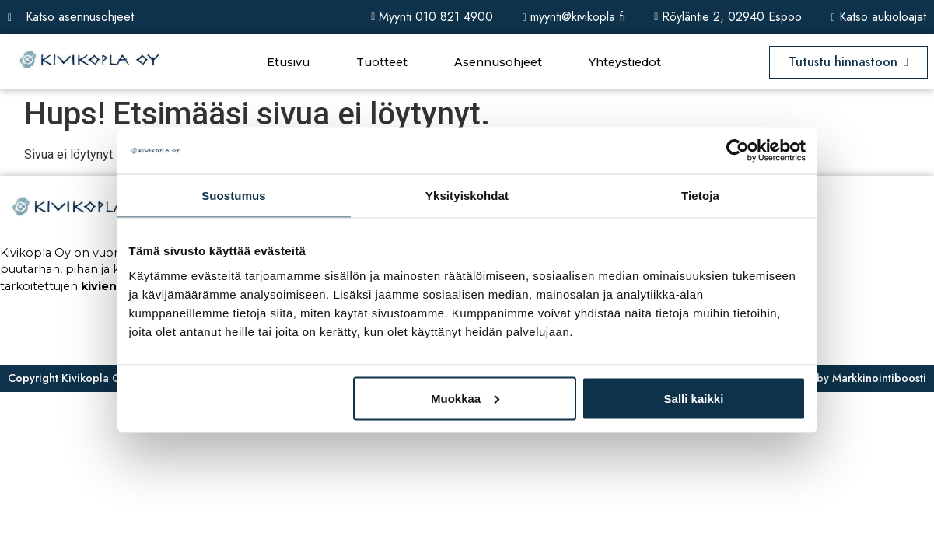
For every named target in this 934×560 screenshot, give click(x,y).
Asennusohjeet (498, 62)
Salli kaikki (694, 398)
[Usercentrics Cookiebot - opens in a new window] (738, 151)
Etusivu (288, 62)
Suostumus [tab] (234, 196)
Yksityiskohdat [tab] (467, 196)
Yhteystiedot (625, 62)
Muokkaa (465, 398)
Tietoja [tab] (700, 196)
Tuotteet (382, 62)
